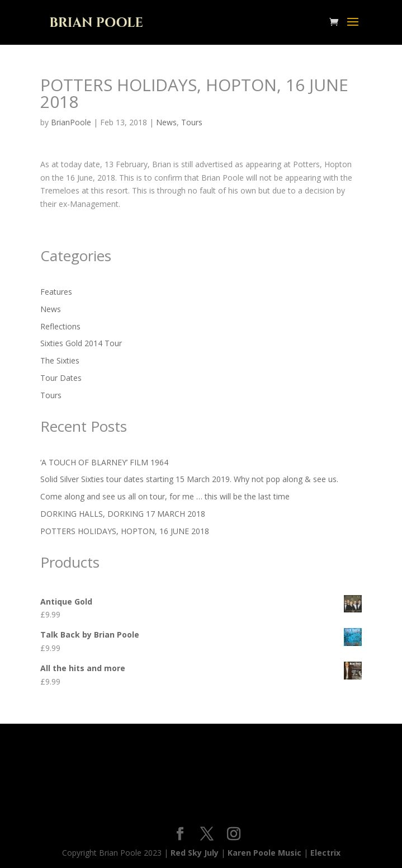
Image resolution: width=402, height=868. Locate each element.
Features (56, 292)
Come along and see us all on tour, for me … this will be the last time (165, 496)
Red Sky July (195, 853)
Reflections (60, 326)
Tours (192, 122)
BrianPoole (71, 122)
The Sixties (60, 360)
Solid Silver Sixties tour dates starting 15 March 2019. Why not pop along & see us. (189, 479)
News (166, 122)
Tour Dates (61, 378)
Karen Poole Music (264, 853)
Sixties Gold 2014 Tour (81, 343)
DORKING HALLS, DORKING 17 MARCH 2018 (123, 514)
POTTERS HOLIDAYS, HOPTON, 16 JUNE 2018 (125, 531)
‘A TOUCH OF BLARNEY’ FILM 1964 (104, 462)
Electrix (325, 853)
